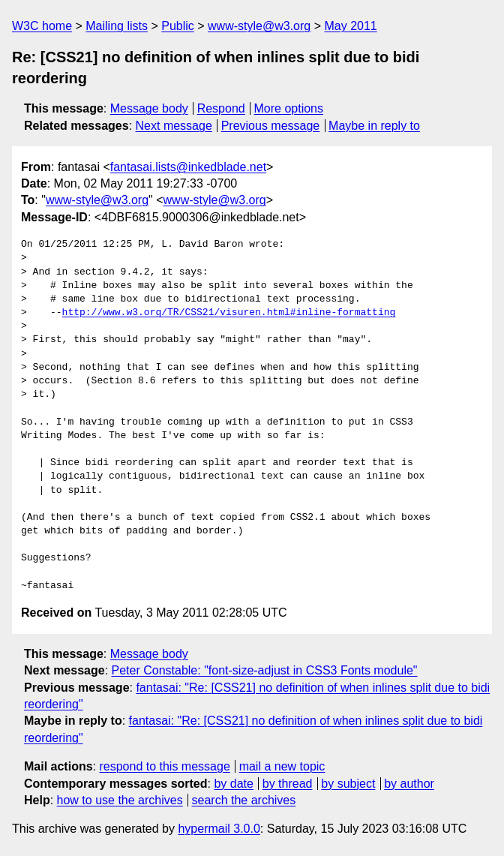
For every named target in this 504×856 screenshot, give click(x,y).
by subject (348, 784)
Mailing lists (117, 26)
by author (409, 784)
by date (233, 784)
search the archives (244, 800)
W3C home (42, 26)
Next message (174, 126)
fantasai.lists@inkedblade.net (188, 167)
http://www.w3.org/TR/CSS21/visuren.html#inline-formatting (229, 313)
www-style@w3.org (259, 26)
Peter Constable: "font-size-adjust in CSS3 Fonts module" (265, 670)
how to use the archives (120, 800)
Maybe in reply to (374, 126)
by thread (288, 784)
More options (289, 108)
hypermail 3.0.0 (219, 829)
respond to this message (164, 766)
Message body (149, 108)
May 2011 (350, 26)
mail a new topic (282, 766)
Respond (221, 108)
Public (178, 26)
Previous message (271, 126)
